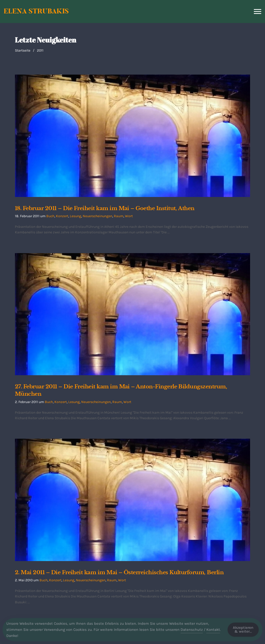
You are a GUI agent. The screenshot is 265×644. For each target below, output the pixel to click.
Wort (129, 216)
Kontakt (213, 631)
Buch (50, 216)
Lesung (75, 216)
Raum (119, 216)
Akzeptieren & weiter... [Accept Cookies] (243, 631)
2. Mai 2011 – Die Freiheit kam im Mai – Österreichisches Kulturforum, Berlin (119, 572)
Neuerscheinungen (97, 216)
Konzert (62, 216)
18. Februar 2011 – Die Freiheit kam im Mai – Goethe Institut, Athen (105, 208)
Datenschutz (192, 631)
